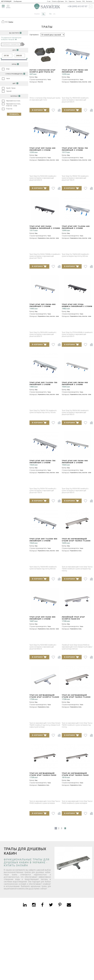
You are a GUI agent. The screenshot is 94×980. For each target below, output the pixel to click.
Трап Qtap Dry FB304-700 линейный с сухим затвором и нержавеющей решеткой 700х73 (76, 151)
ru (50, 14)
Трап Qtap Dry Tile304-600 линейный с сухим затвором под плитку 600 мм (76, 229)
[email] (69, 905)
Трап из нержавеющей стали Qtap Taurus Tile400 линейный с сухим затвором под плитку (76, 542)
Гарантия (72, 1)
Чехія (8, 78)
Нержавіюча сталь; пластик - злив (13, 105)
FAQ (84, 1)
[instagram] (34, 905)
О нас (49, 1)
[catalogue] (9, 6)
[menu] (3, 6)
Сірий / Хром (11, 88)
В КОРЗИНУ (39, 110)
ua (54, 14)
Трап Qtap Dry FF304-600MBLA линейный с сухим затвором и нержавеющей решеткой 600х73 (77, 307)
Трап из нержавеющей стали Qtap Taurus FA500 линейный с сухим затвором (43, 776)
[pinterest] (60, 905)
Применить (14, 114)
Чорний (9, 91)
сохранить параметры (11, 44)
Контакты (89, 1)
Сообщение (18, 1)
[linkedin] (25, 905)
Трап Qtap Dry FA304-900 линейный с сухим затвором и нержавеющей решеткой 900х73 (76, 464)
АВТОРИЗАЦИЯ (6, 1)
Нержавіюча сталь (13, 101)
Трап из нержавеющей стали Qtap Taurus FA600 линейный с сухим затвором (75, 776)
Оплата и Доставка (58, 1)
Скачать (79, 1)
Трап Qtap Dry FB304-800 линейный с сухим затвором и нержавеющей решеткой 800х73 (44, 307)
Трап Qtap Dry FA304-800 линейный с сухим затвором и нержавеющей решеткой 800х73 (44, 620)
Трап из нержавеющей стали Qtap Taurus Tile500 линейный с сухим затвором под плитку (76, 698)
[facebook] (42, 905)
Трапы (11, 22)
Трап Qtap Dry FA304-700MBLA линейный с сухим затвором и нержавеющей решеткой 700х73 (45, 229)
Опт (66, 1)
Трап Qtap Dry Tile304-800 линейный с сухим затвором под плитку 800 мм (44, 542)
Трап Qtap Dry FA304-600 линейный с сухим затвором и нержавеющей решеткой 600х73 (44, 151)
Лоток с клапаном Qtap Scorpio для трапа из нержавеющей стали (43, 72)
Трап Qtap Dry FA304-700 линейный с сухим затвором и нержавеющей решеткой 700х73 (44, 464)
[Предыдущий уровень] (6, 22)
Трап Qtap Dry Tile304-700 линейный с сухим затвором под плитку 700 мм (44, 385)
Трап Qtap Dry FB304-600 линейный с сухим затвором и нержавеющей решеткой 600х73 (76, 73)
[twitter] (51, 905)
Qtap (8, 69)
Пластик (9, 109)
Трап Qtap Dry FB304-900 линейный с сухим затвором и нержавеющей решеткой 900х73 (76, 385)
